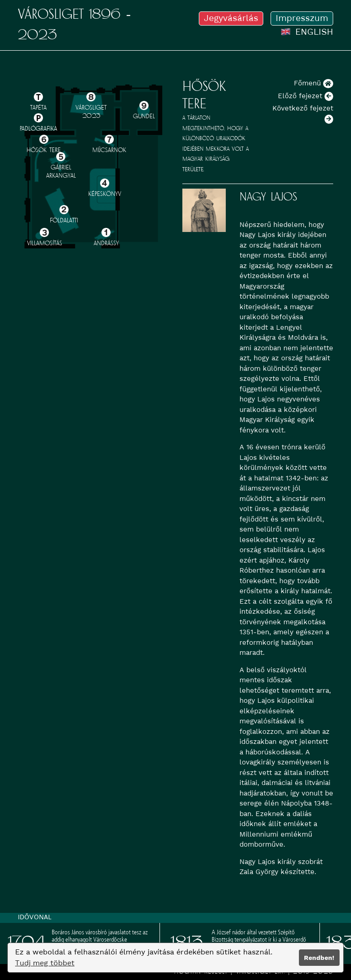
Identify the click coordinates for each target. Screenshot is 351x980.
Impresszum (302, 18)
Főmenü (314, 83)
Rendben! (319, 958)
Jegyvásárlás (231, 18)
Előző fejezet (306, 96)
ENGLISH (307, 32)
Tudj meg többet (45, 963)
